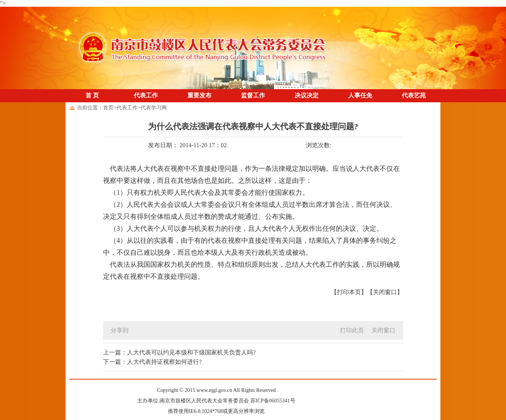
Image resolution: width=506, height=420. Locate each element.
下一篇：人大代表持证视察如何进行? (152, 362)
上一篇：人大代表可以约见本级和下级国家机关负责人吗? (179, 352)
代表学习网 (154, 108)
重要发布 (199, 95)
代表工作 (146, 95)
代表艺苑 (414, 95)
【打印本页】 (349, 292)
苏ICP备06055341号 (273, 401)
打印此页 (352, 330)
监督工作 (253, 95)
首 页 (92, 95)
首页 (108, 108)
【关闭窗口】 (385, 292)
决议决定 (307, 95)
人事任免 (360, 95)
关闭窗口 (383, 330)
